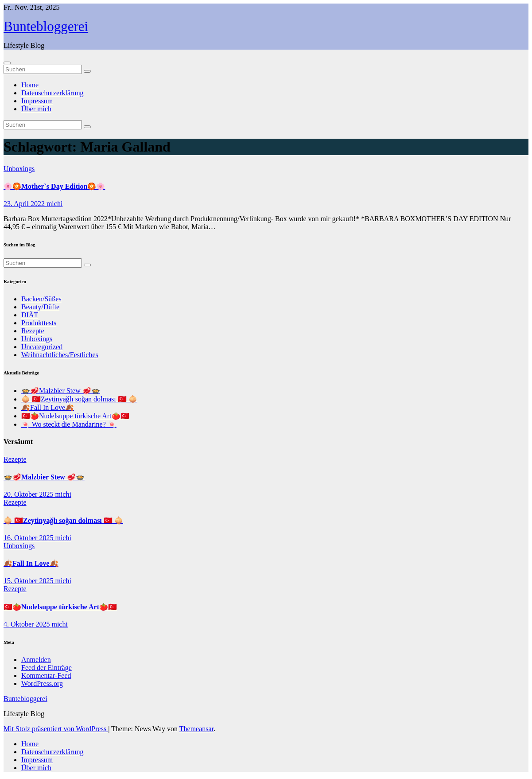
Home (30, 85)
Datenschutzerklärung (52, 93)
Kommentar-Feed (46, 676)
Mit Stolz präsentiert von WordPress (56, 729)
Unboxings (19, 169)
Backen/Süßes (41, 299)
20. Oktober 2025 (29, 494)
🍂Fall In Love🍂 (48, 407)
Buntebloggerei (46, 26)
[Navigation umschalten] (7, 63)
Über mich (36, 109)
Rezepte (33, 331)
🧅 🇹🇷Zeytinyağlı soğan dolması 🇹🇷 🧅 (79, 399)
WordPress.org (42, 684)
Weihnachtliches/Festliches (60, 355)
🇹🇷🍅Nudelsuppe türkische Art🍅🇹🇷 (75, 416)
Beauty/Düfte (40, 307)
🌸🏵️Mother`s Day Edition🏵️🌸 (54, 186)
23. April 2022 (25, 204)
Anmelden (36, 660)
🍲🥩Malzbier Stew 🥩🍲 (61, 391)
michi (54, 204)
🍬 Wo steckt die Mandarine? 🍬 (69, 424)
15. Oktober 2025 (29, 581)
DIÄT (30, 315)
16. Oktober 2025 (29, 538)
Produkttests (39, 323)
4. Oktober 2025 (27, 624)
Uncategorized (42, 347)
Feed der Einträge (47, 668)
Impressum (37, 101)
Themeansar (196, 729)
